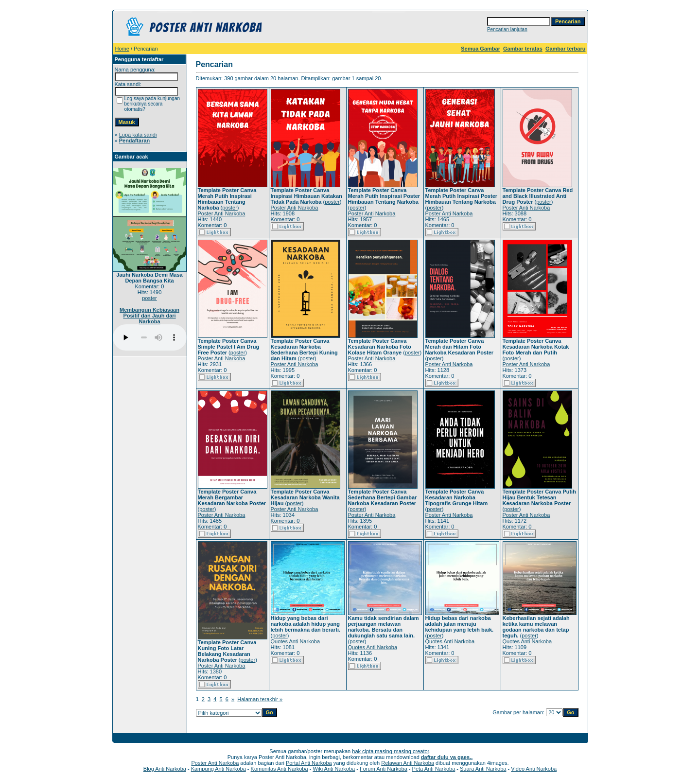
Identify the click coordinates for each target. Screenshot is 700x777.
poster (149, 298)
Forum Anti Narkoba (384, 769)
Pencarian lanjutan (507, 29)
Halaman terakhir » (260, 699)
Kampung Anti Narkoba (219, 769)
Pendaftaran (135, 141)
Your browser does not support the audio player (150, 337)
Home (122, 49)
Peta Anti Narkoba (434, 769)
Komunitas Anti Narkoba (280, 769)
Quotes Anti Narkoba (296, 641)
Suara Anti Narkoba (483, 769)
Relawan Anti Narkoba (408, 763)
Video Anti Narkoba (534, 769)
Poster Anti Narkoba (222, 213)
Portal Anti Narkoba (309, 763)
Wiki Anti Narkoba (334, 769)
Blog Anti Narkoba (165, 769)
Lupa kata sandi (138, 135)
